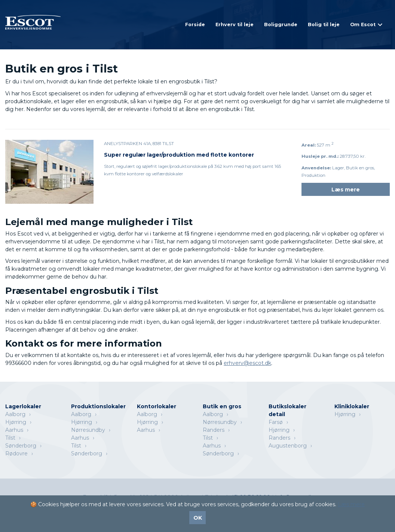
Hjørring (16, 422)
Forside (195, 24)
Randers (214, 430)
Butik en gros (222, 406)
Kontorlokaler (157, 406)
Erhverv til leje (235, 24)
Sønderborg (21, 446)
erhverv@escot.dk (247, 363)
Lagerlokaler (23, 406)
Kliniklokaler (352, 406)
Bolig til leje (324, 24)
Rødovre (16, 453)
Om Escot (363, 24)
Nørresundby (88, 430)
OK (198, 518)
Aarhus (14, 430)
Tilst (10, 438)
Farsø (276, 422)
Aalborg (15, 414)
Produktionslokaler (98, 406)
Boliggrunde (281, 24)
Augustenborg (288, 446)
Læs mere (346, 190)
